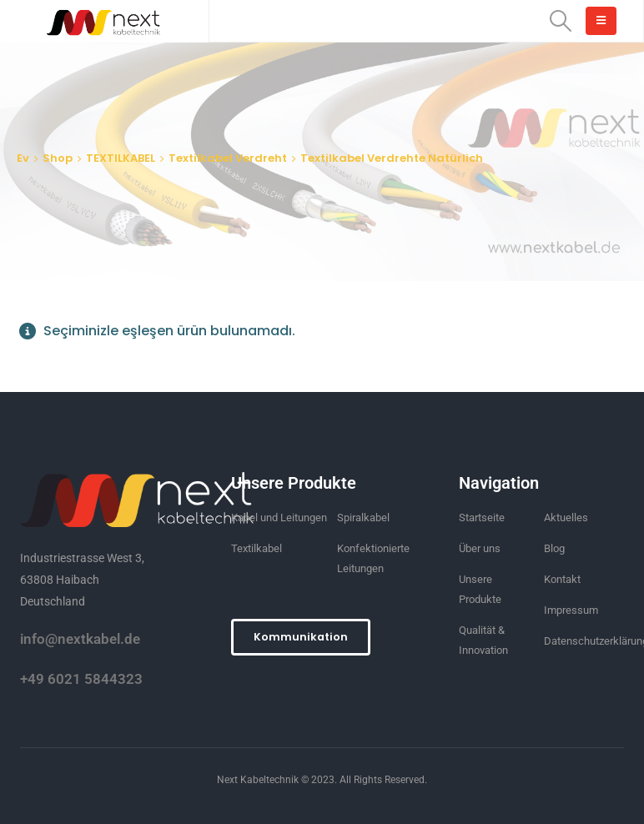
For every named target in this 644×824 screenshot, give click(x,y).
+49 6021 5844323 (81, 679)
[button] (301, 637)
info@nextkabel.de (80, 639)
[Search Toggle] (561, 21)
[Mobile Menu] (601, 21)
